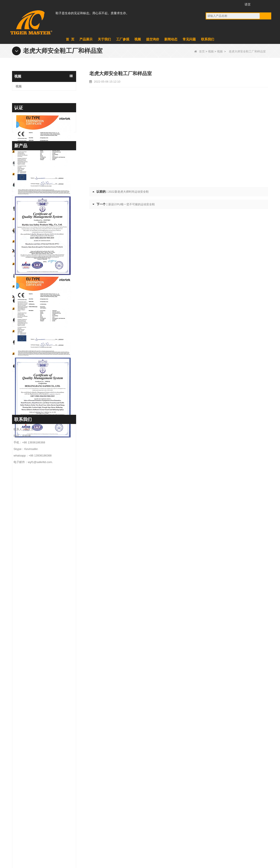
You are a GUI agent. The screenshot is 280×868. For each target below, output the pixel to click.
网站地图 (235, 845)
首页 (199, 51)
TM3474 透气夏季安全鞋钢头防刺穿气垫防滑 (52, 590)
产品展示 (86, 39)
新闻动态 (171, 39)
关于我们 (104, 39)
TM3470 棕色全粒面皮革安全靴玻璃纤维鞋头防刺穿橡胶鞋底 (52, 658)
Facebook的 (210, 4)
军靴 (146, 792)
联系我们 (208, 39)
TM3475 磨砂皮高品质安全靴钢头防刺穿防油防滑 (52, 568)
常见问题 (189, 39)
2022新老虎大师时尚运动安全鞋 (129, 192)
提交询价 (153, 39)
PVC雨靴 (150, 815)
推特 (226, 4)
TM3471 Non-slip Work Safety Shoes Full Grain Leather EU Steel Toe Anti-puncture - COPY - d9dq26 (52, 613)
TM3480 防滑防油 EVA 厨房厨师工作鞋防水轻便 (52, 501)
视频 (138, 39)
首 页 (70, 39)
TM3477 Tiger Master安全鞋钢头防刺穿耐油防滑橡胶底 (52, 523)
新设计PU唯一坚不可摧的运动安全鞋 (132, 204)
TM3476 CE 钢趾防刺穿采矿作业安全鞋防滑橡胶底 (52, 546)
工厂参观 (123, 39)
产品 (95, 792)
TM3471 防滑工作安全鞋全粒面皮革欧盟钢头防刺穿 (52, 635)
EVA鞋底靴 (151, 781)
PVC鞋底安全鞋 (154, 804)
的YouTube (218, 4)
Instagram (234, 4)
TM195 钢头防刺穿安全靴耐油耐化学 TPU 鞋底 (52, 456)
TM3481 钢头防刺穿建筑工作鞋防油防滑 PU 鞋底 (52, 478)
